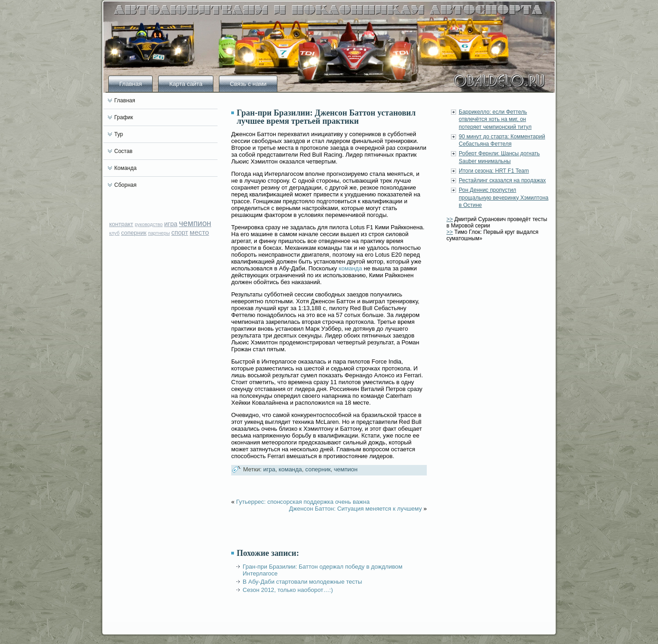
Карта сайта (186, 84)
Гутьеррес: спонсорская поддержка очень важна (303, 502)
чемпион (195, 223)
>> (450, 219)
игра (171, 224)
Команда (125, 168)
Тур (119, 134)
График (124, 117)
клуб (114, 233)
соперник (134, 233)
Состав (123, 151)
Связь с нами (248, 84)
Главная (130, 84)
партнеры (159, 233)
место (199, 232)
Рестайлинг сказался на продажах (502, 180)
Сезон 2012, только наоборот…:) (288, 590)
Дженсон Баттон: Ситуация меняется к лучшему (355, 509)
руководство (149, 224)
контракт (121, 224)
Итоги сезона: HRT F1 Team (494, 171)
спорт (180, 232)
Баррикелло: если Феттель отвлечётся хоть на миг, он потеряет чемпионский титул (495, 119)
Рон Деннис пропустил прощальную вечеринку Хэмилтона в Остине (504, 198)
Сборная (125, 185)
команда (350, 268)
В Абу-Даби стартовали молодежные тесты (302, 582)
